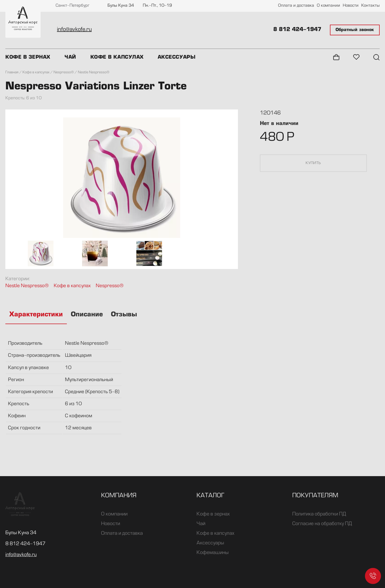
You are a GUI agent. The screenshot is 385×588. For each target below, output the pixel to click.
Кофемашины (213, 553)
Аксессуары (177, 57)
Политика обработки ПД (319, 514)
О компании (328, 6)
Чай (70, 57)
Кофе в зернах (28, 57)
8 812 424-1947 (297, 30)
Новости (351, 6)
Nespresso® (110, 286)
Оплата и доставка (296, 6)
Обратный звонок (355, 30)
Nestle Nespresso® (27, 286)
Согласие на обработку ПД (322, 524)
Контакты (370, 6)
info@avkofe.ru (74, 30)
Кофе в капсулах (117, 57)
